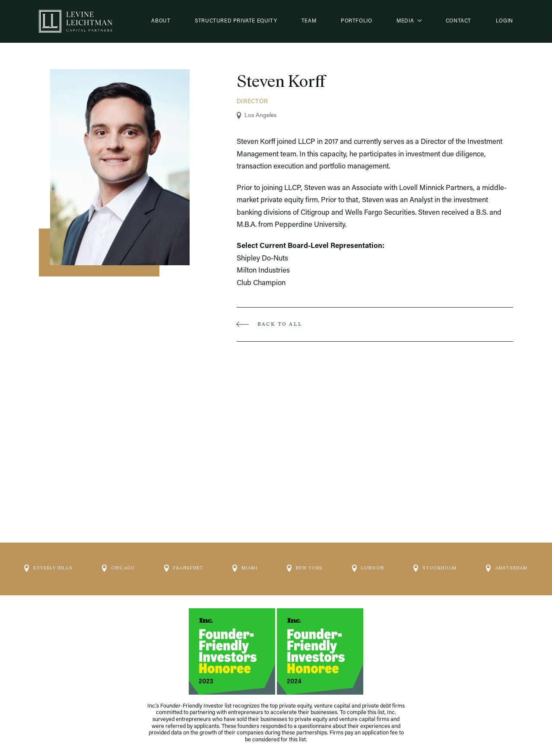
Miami (245, 569)
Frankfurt (184, 569)
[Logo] (76, 21)
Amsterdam (507, 569)
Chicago (118, 569)
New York (305, 569)
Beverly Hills (48, 569)
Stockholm (435, 569)
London (368, 569)
